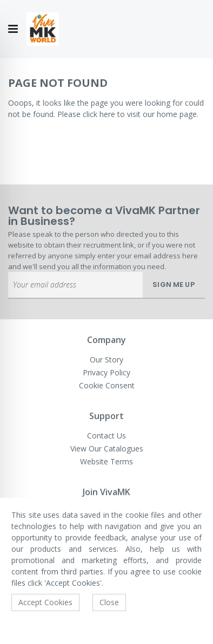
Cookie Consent (107, 385)
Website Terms (106, 461)
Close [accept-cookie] (109, 602)
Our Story (106, 359)
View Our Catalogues (107, 448)
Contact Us (106, 436)
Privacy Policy (106, 372)
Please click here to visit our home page (127, 114)
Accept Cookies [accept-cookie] (45, 602)
